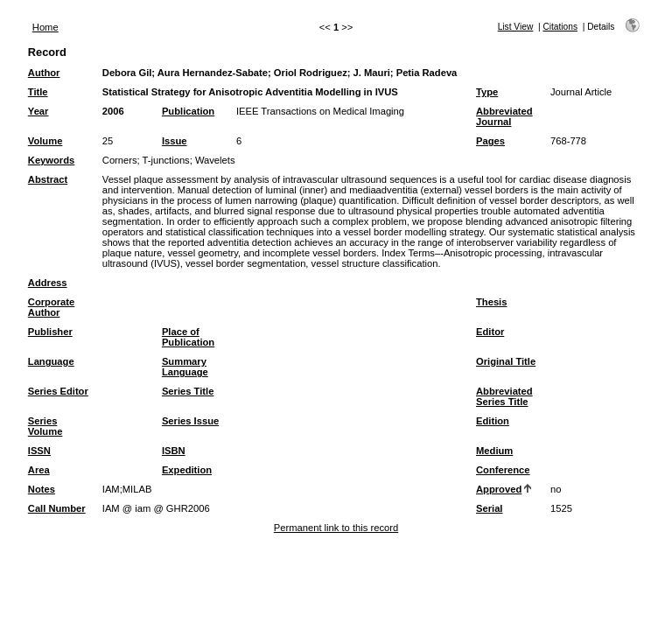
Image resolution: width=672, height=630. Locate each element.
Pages (490, 141)
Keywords (51, 160)
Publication (188, 111)
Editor (490, 332)
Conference (503, 470)
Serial (489, 508)
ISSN (39, 451)
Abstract (48, 179)
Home (45, 27)
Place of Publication (188, 337)
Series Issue (190, 421)
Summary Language (185, 367)
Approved (499, 489)
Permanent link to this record (336, 528)
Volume (45, 141)
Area (39, 470)
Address (48, 283)
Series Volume (45, 426)
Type (487, 92)
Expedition (187, 470)
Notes (42, 489)
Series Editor (58, 391)
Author (44, 73)
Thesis (491, 302)
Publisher (50, 332)
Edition (493, 421)
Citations (560, 27)
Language (51, 361)
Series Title (188, 391)
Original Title (506, 361)
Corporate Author (51, 307)
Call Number (57, 508)
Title (38, 92)
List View (516, 27)
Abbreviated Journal (504, 116)
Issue (175, 141)
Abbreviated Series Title (504, 396)
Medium (494, 451)
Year (38, 111)
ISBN (174, 451)
